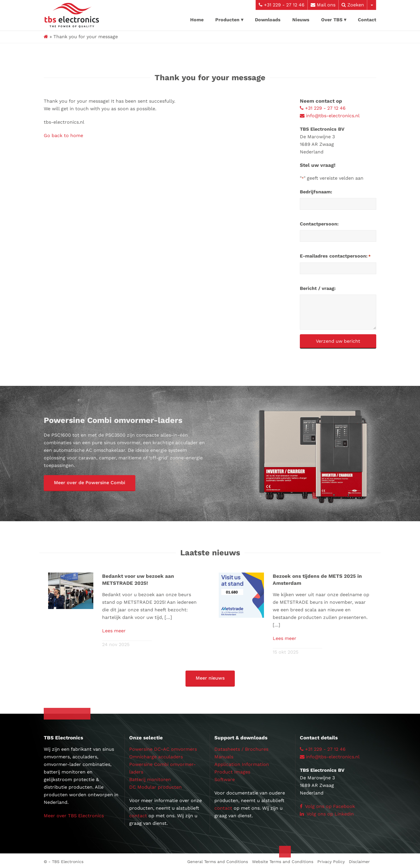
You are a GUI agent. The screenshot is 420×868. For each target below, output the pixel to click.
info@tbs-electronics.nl (330, 116)
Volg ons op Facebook (327, 805)
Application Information (242, 763)
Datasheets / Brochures (241, 747)
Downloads (268, 20)
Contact (367, 20)
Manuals (224, 755)
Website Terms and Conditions (283, 860)
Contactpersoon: (319, 224)
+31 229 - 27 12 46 (282, 5)
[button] (90, 483)
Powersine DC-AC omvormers (163, 747)
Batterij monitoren (150, 778)
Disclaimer (359, 860)
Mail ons (323, 5)
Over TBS (332, 20)
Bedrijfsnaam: (316, 192)
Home (197, 20)
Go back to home (63, 135)
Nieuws (301, 20)
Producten (227, 20)
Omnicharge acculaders (156, 755)
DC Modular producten (155, 785)
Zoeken (353, 5)
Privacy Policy (331, 860)
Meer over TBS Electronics (74, 814)
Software (225, 778)
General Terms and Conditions (218, 860)
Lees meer (114, 630)
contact (138, 814)
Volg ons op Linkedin (327, 812)
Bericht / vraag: (318, 288)
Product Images (232, 770)
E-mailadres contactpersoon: (335, 256)
